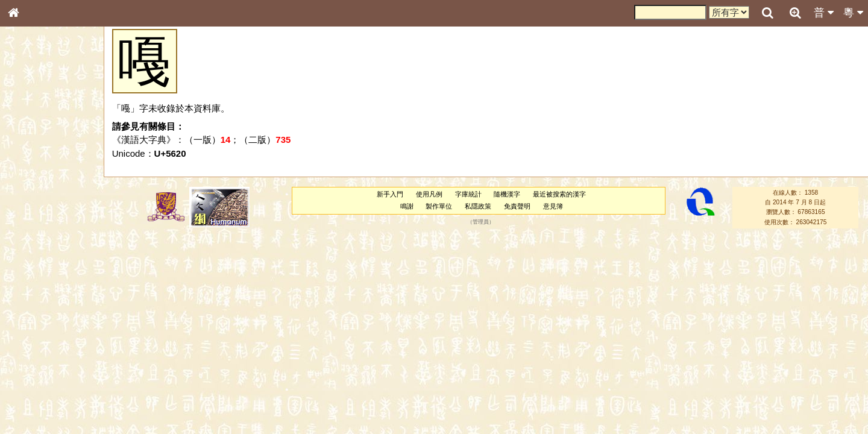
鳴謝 (407, 206)
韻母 (41, 317)
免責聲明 (517, 206)
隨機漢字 (507, 194)
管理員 (481, 222)
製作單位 (439, 206)
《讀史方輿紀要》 (44, 382)
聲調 (57, 317)
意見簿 (553, 206)
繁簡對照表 (33, 403)
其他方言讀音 (37, 339)
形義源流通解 (37, 205)
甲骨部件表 (33, 183)
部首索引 (30, 161)
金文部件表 (33, 194)
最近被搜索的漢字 (559, 194)
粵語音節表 (33, 236)
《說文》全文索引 (44, 371)
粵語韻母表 (33, 259)
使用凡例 (429, 194)
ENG (53, 133)
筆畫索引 (30, 172)
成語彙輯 (30, 392)
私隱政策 (478, 206)
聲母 (24, 317)
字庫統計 (468, 194)
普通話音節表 (37, 328)
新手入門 (390, 194)
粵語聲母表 (33, 247)
